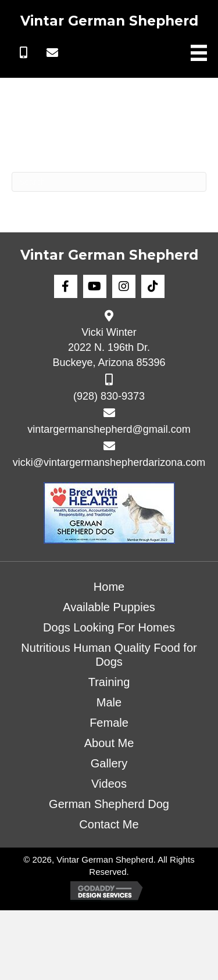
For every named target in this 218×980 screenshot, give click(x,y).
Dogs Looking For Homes (109, 627)
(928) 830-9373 (109, 396)
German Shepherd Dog (109, 804)
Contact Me (109, 824)
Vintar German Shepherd (109, 21)
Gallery (109, 763)
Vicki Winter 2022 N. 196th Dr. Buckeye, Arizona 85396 (109, 347)
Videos (109, 784)
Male (109, 702)
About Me (109, 743)
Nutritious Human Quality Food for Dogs (109, 655)
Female (109, 723)
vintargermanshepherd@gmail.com (109, 429)
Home (109, 587)
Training (109, 682)
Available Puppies (109, 607)
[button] (23, 53)
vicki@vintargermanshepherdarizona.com (109, 462)
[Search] (109, 182)
